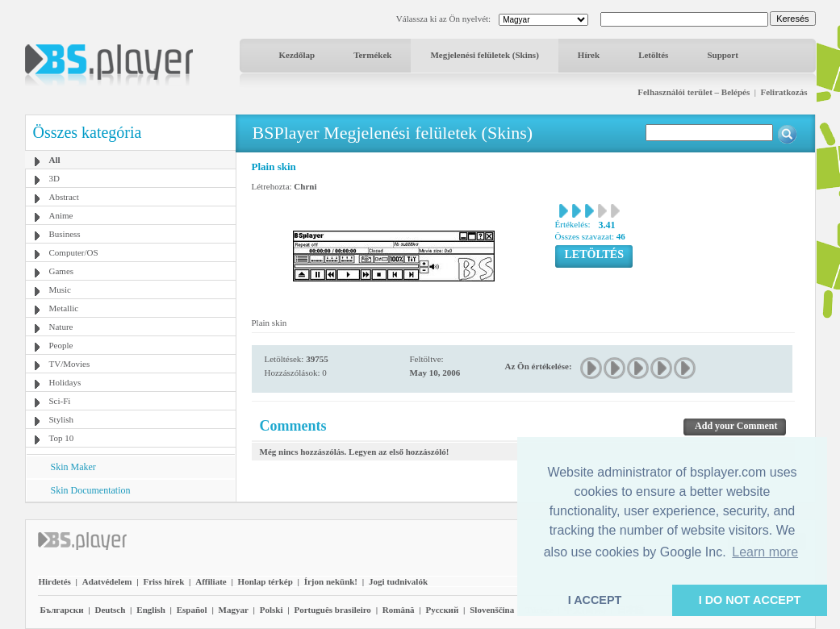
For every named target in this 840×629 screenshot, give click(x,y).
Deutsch (110, 610)
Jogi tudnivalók (398, 581)
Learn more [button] (765, 552)
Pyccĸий (442, 610)
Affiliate (211, 581)
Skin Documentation (91, 490)
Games (62, 271)
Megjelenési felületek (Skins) (484, 55)
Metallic (64, 308)
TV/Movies (70, 364)
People (61, 345)
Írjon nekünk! (331, 581)
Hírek (589, 55)
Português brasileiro (332, 610)
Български (62, 610)
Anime (61, 215)
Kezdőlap (297, 55)
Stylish (62, 419)
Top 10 (62, 438)
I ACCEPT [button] (595, 600)
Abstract (64, 197)
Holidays (65, 382)
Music (61, 290)
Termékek (372, 55)
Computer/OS (74, 252)
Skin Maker (73, 467)
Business (65, 234)
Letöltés (653, 55)
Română (399, 610)
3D (54, 178)
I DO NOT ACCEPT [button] (750, 600)
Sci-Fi (60, 401)
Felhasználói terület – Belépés (694, 92)
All (55, 160)
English (150, 610)
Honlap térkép (265, 581)
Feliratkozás (784, 92)
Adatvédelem (107, 581)
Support (723, 55)
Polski (272, 610)
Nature (61, 327)
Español (192, 610)
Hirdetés (55, 581)
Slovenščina (492, 610)
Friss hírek (163, 581)
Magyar (234, 610)
